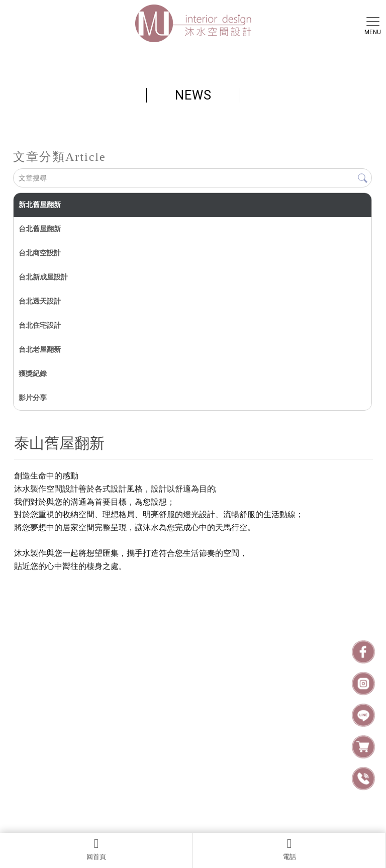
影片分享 (33, 398)
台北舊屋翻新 (40, 229)
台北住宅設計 (40, 325)
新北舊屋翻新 (40, 205)
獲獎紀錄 (33, 373)
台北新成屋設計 (43, 277)
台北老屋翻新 (40, 349)
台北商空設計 (40, 253)
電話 (289, 849)
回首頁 (96, 849)
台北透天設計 (40, 301)
